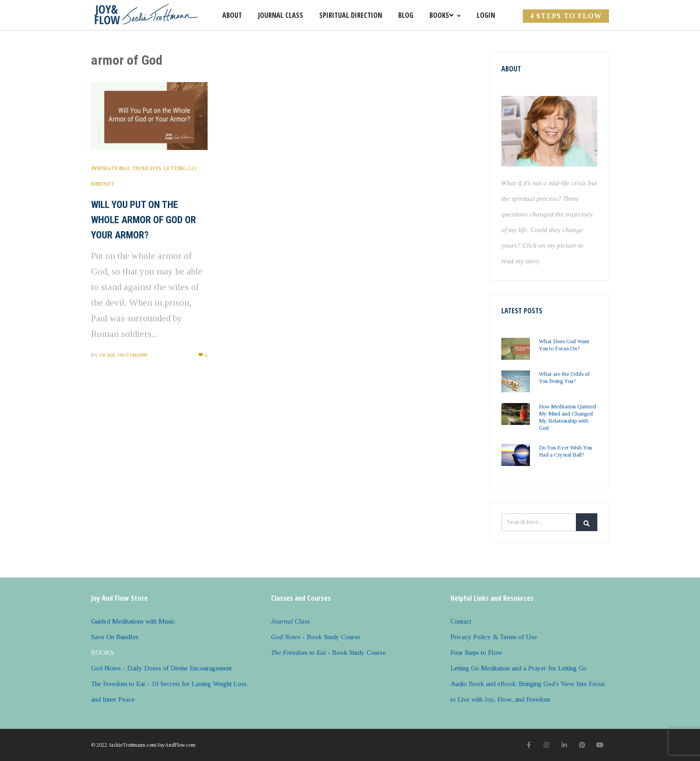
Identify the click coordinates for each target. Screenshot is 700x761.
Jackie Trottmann (123, 355)
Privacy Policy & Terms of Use (494, 637)
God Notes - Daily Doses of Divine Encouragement (161, 668)
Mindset (103, 184)
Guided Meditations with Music (133, 621)
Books (445, 15)
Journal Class (281, 15)
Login (486, 15)
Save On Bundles (115, 637)
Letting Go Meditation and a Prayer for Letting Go (519, 668)
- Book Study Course (316, 637)
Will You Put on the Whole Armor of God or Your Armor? (144, 220)
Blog (406, 15)
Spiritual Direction (351, 15)
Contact (461, 621)
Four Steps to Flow (476, 653)
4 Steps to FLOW (566, 16)
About (232, 15)
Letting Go (180, 168)
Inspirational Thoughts (126, 168)
